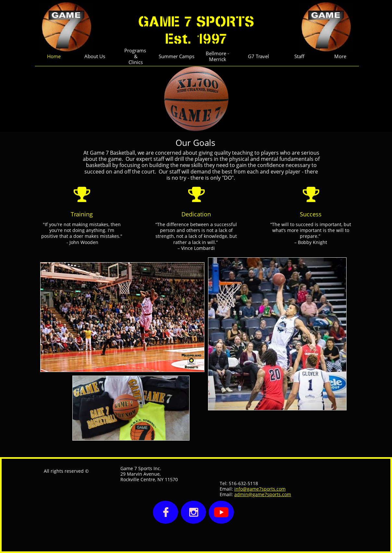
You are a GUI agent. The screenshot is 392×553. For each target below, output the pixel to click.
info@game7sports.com (260, 489)
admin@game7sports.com (263, 494)
